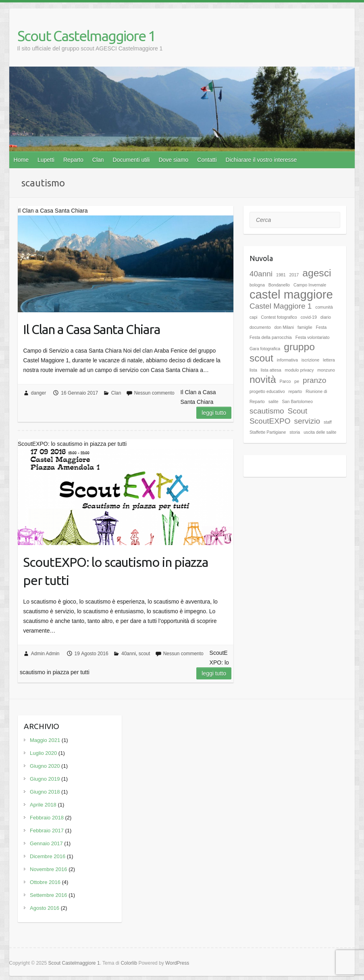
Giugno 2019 (45, 779)
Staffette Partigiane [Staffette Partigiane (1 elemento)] (268, 432)
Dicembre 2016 (48, 856)
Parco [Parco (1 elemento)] (285, 381)
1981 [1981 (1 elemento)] (281, 275)
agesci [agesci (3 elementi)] (317, 273)
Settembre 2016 (49, 895)
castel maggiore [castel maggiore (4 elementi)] (291, 294)
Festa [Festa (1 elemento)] (321, 327)
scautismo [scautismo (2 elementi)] (267, 411)
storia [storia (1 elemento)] (295, 432)
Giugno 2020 (45, 766)
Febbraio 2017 (47, 831)
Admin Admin (45, 654)
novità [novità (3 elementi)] (263, 379)
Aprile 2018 (43, 805)
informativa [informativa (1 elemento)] (287, 360)
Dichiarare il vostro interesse (261, 160)
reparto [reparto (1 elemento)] (295, 391)
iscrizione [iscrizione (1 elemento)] (310, 360)
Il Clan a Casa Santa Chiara (92, 329)
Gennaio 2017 (46, 843)
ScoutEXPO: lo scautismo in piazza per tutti (115, 571)
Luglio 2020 (43, 753)
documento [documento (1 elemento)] (260, 327)
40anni (129, 654)
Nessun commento (154, 393)
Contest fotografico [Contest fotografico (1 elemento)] (279, 317)
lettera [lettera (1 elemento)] (329, 360)
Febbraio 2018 (47, 818)
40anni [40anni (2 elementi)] (261, 274)
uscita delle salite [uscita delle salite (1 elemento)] (320, 432)
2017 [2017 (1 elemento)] (294, 275)
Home (21, 160)
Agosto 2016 (45, 908)
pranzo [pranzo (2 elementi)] (314, 380)
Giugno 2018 (45, 792)
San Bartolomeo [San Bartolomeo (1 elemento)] (297, 401)
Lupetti (46, 160)
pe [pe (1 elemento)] (297, 381)
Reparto (73, 160)
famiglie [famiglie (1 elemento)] (305, 327)
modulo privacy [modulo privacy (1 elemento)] (300, 370)
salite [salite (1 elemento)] (274, 401)
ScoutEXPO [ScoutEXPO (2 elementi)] (270, 421)
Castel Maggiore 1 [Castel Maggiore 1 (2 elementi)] (281, 306)
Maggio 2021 (45, 740)
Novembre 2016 (49, 869)
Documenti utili (131, 160)
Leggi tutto (214, 413)
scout (145, 654)
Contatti (207, 160)
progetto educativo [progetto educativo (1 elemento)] (267, 391)
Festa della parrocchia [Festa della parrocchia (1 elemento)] (271, 337)
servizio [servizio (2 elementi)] (307, 421)
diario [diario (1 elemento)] (326, 317)
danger (38, 393)
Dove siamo (173, 160)
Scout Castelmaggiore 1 (86, 36)
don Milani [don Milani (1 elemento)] (284, 327)
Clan (98, 160)
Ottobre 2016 (45, 882)
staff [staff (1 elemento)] (328, 422)
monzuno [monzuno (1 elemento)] (326, 370)
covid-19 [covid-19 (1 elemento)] (309, 317)
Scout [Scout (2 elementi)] (298, 411)
